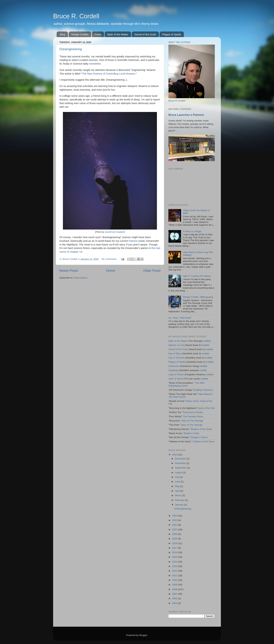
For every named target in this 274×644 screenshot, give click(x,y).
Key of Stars (175, 353)
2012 (175, 571)
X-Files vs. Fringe (192, 231)
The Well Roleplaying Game (186, 384)
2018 (175, 543)
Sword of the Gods (145, 34)
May (177, 486)
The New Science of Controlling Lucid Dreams (109, 74)
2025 (175, 455)
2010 (175, 580)
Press (98, 34)
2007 (175, 594)
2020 (175, 534)
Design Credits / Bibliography (198, 297)
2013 (175, 566)
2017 (175, 548)
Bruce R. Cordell (76, 16)
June (178, 482)
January (179, 505)
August (179, 472)
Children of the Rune (204, 441)
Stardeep (173, 370)
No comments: (110, 259)
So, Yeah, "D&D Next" (180, 318)
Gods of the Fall (206, 408)
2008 (175, 589)
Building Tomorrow (203, 390)
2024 (175, 516)
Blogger (143, 635)
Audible (207, 341)
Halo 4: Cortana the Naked (197, 276)
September (181, 468)
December (181, 459)
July (177, 477)
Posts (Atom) (81, 278)
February (180, 500)
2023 (175, 520)
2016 (175, 552)
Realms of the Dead (201, 429)
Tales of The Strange (192, 421)
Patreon (133, 241)
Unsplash (120, 232)
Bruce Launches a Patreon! (186, 115)
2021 (175, 529)
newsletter (95, 64)
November (181, 463)
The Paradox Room (193, 416)
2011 (175, 576)
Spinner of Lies (176, 345)
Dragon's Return (200, 437)
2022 (175, 525)
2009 (175, 585)
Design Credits (80, 34)
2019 (175, 539)
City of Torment (176, 358)
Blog (63, 34)
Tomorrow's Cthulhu (193, 412)
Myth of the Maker (118, 34)
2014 (175, 562)
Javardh (108, 232)
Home (111, 271)
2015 (175, 557)
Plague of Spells (172, 34)
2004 (175, 603)
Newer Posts (69, 271)
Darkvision (174, 366)
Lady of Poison (176, 374)
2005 (175, 598)
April (178, 491)
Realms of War (192, 433)
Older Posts (152, 271)
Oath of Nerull (176, 379)
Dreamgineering (71, 49)
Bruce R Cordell (177, 101)
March (179, 495)
